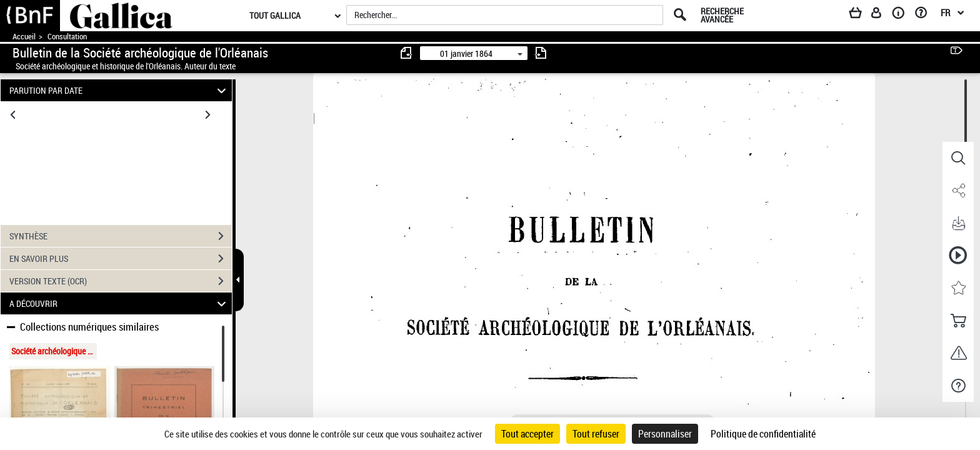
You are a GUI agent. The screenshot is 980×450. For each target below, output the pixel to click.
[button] (958, 158)
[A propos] (902, 15)
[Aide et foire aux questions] (925, 15)
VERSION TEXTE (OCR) (121, 281)
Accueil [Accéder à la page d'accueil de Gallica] (24, 37)
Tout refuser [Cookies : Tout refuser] (596, 434)
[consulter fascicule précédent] (407, 53)
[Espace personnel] (882, 15)
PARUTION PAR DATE (120, 90)
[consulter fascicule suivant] (541, 53)
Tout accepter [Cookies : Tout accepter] (527, 434)
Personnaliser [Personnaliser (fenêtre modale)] (665, 434)
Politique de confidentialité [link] (763, 434)
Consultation (67, 37)
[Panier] (861, 15)
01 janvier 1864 (466, 53)
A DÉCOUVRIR (120, 303)
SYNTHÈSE (121, 236)
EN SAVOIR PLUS (121, 259)
